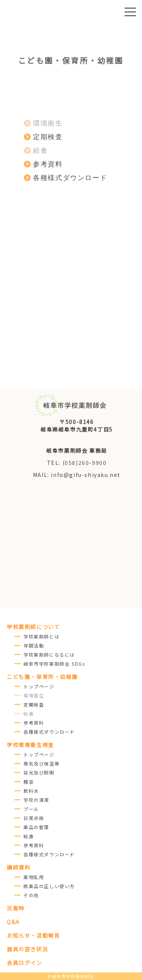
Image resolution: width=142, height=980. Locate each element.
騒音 (29, 782)
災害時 (16, 908)
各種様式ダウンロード (49, 732)
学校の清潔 (36, 800)
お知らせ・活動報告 (33, 935)
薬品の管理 (36, 827)
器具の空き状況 (27, 949)
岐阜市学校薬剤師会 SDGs (54, 664)
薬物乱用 (34, 877)
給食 (29, 836)
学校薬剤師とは (41, 636)
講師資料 (19, 867)
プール (31, 809)
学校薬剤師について (33, 627)
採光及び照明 (39, 773)
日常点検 (34, 818)
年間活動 (34, 645)
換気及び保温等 (41, 763)
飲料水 (31, 791)
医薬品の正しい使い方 (49, 886)
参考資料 (34, 723)
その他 (31, 895)
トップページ (39, 686)
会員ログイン (25, 963)
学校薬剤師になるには (49, 655)
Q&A (13, 922)
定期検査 (34, 704)
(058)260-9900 (85, 463)
